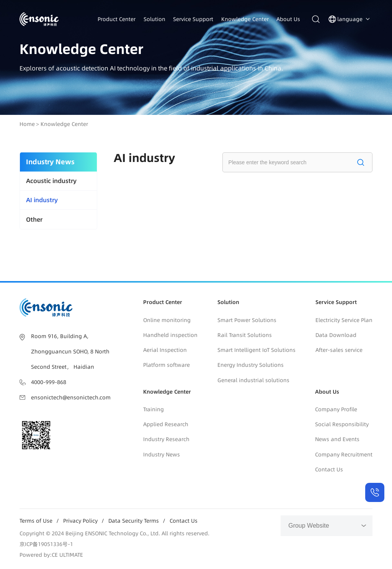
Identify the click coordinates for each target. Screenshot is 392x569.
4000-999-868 (49, 382)
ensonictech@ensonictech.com (71, 397)
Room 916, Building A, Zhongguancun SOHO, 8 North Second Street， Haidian (70, 352)
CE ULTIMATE (67, 555)
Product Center (117, 19)
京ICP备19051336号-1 (46, 544)
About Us (288, 19)
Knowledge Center (245, 19)
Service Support (193, 19)
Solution (154, 19)
